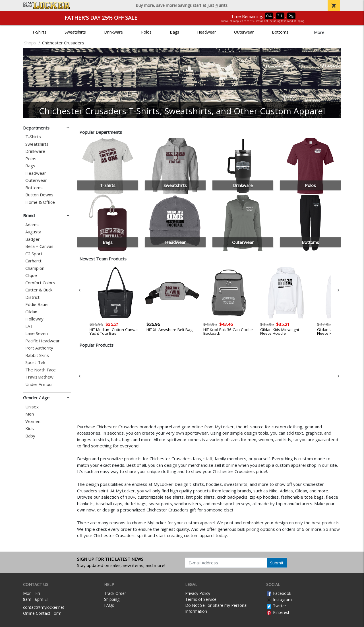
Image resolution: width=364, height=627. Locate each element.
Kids (30, 428)
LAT (29, 326)
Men (30, 414)
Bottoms (280, 32)
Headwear (206, 32)
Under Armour (39, 384)
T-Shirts (39, 32)
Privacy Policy (198, 593)
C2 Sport (34, 254)
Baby (30, 436)
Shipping (112, 599)
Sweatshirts (75, 32)
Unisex (32, 407)
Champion (35, 268)
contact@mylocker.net (44, 607)
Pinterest (278, 612)
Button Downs (39, 195)
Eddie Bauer (37, 304)
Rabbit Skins (37, 355)
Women (33, 421)
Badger (33, 239)
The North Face (41, 370)
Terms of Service (201, 599)
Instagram (279, 600)
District (32, 297)
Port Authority (39, 348)
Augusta (33, 232)
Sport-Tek (35, 362)
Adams (32, 225)
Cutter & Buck (39, 290)
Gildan (31, 312)
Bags (174, 32)
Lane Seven (37, 333)
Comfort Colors (40, 283)
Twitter (276, 606)
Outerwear (244, 32)
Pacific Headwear (43, 341)
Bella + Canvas (39, 246)
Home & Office (40, 202)
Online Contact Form (42, 613)
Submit (277, 563)
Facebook (279, 593)
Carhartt (33, 261)
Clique (31, 275)
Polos (146, 32)
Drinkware (113, 32)
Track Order (115, 593)
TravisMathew (39, 377)
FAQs (109, 605)
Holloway (34, 319)
